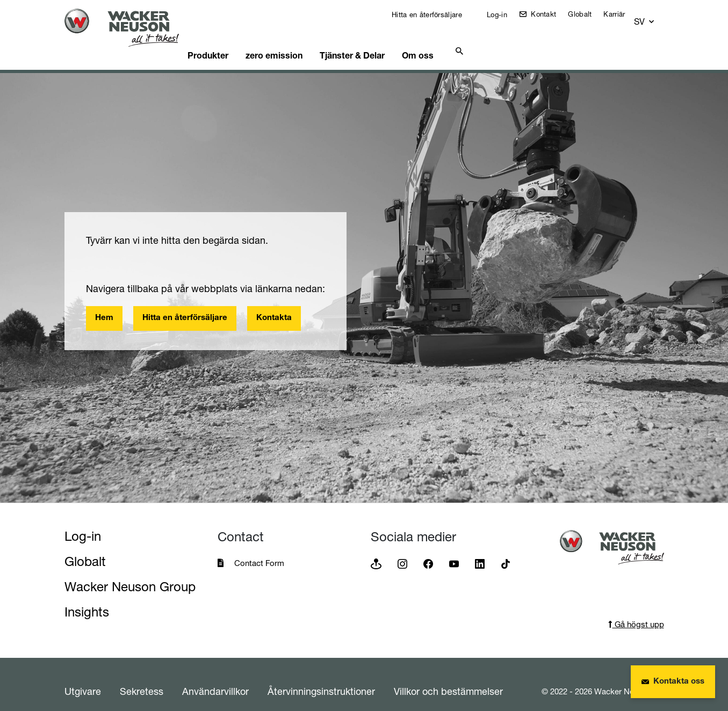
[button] (654, 17)
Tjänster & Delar (381, 40)
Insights (87, 598)
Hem (104, 305)
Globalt (587, 14)
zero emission (298, 40)
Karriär (622, 14)
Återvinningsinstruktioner (321, 678)
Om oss (453, 40)
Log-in (503, 14)
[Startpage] (130, 28)
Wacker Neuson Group (130, 573)
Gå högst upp (636, 611)
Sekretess (142, 678)
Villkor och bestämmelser (448, 678)
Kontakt (550, 14)
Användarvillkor (215, 678)
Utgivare (83, 678)
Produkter (227, 40)
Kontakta (274, 305)
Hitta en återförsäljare (433, 14)
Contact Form (259, 550)
